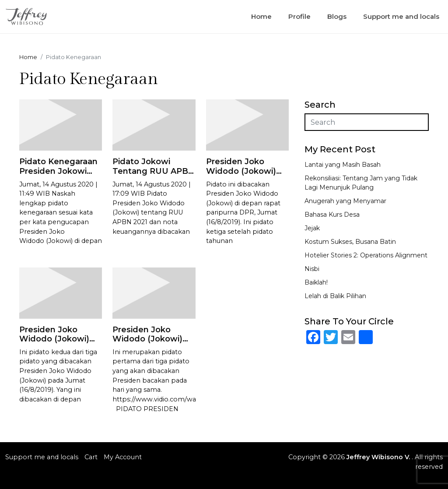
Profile (299, 16)
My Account (123, 457)
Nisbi (312, 269)
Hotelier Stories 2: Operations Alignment (366, 255)
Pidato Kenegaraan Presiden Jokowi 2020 (58, 171)
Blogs (337, 16)
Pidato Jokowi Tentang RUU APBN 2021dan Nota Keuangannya (154, 176)
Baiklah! (316, 282)
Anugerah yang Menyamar (345, 201)
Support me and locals (401, 16)
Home (261, 16)
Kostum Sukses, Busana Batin (350, 242)
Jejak (312, 228)
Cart (91, 457)
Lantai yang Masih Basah (343, 165)
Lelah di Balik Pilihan (335, 296)
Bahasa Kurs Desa (332, 215)
